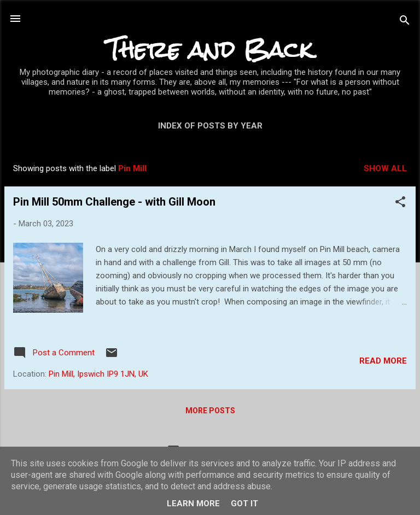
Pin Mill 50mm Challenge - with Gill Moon (114, 202)
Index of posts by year (210, 126)
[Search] (405, 22)
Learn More (193, 504)
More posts (210, 411)
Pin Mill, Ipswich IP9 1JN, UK (98, 374)
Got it (244, 504)
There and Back (210, 49)
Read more (383, 361)
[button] (400, 204)
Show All (385, 168)
